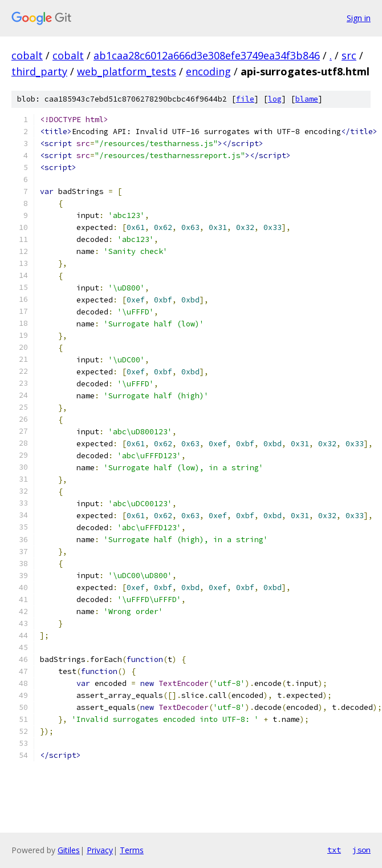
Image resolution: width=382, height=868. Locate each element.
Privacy (100, 850)
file (245, 99)
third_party (39, 71)
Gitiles (69, 850)
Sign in (359, 18)
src (349, 55)
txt (334, 850)
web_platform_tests (127, 71)
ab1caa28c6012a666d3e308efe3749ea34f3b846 (207, 55)
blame (307, 99)
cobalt (27, 55)
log (275, 99)
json (361, 850)
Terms (132, 850)
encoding (208, 71)
